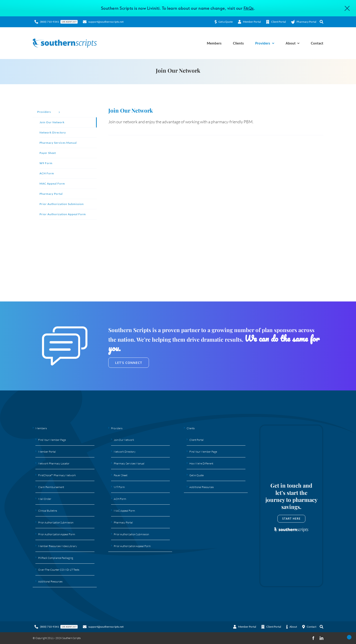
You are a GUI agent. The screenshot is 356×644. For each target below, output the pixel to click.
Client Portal (197, 440)
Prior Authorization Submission (56, 522)
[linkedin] (321, 638)
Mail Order (45, 499)
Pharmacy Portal (123, 522)
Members (41, 428)
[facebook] (313, 638)
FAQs (249, 8)
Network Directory (125, 452)
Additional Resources (50, 581)
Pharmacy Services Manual (129, 463)
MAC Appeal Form (124, 511)
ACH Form (120, 499)
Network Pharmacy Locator (54, 463)
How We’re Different (201, 463)
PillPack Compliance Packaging (56, 558)
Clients (191, 428)
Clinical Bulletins (48, 511)
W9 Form (119, 487)
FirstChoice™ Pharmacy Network (57, 475)
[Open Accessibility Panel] (349, 637)
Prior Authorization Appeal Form (57, 534)
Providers (117, 428)
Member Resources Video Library (58, 546)
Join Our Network (124, 440)
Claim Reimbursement (51, 487)
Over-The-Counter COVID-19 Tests (59, 570)
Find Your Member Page (52, 440)
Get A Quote (197, 475)
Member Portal (47, 452)
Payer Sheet (121, 475)
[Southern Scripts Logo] (65, 41)
